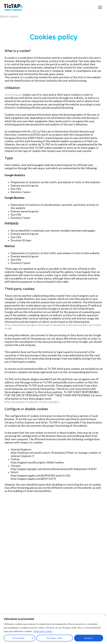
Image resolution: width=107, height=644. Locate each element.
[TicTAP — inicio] (13, 7)
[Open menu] (100, 7)
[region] (53, 629)
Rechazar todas (55, 638)
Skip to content (9, 16)
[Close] (105, 616)
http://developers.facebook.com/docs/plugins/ (32, 402)
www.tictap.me (14, 95)
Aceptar (89, 638)
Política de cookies (43, 631)
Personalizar (18, 638)
